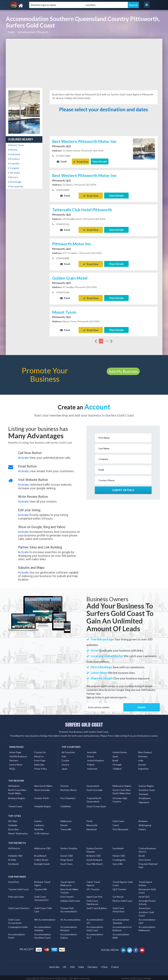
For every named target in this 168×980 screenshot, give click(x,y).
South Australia (94, 788)
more (109, 340)
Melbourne (66, 820)
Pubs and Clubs (16, 895)
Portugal (117, 763)
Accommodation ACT (95, 935)
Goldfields (66, 805)
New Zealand (145, 751)
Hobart (142, 828)
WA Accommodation (45, 918)
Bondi (142, 854)
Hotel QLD (144, 895)
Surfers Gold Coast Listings (136, 977)
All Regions (14, 784)
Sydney (38, 820)
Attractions (145, 907)
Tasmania (143, 793)
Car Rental (118, 895)
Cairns (116, 824)
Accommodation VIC (95, 920)
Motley (13, 150)
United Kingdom (95, 759)
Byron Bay (13, 828)
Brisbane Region (17, 797)
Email (62, 161)
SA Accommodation (70, 918)
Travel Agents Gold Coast (123, 882)
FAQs (12, 767)
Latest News (16, 763)
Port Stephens (68, 797)
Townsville (66, 828)
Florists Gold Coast (122, 899)
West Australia (42, 788)
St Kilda (12, 858)
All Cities (13, 820)
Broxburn (14, 159)
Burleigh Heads (42, 862)
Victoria (64, 784)
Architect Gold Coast (146, 912)
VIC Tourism (93, 888)
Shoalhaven (145, 797)
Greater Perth (42, 797)
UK (65, 965)
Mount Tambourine (18, 832)
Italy (64, 755)
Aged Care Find (94, 895)
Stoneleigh (15, 182)
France (91, 755)
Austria (142, 763)
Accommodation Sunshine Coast (43, 935)
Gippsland (144, 801)
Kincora (13, 177)
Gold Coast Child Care (43, 908)
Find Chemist (67, 895)
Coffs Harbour (42, 832)
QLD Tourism (119, 888)
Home (11, 32)
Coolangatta (119, 858)
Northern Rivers (69, 788)
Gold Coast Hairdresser (92, 901)
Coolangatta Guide (18, 926)
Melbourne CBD (42, 847)
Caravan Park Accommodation (69, 908)
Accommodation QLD (147, 920)
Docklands (14, 862)
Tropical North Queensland (94, 798)
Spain (115, 755)
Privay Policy (41, 767)
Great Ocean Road (96, 805)
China (104, 965)
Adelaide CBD (15, 854)
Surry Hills (118, 862)
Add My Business (123, 370)
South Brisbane (94, 858)
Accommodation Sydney (69, 935)
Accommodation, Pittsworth (33, 32)
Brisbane (143, 820)
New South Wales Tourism (69, 889)
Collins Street (41, 858)
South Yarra (66, 862)
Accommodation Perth (17, 935)
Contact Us (40, 751)
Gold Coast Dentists (19, 907)
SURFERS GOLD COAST (84, 723)
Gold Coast (118, 820)
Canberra (39, 824)
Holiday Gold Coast (70, 899)
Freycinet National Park (148, 864)
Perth (89, 820)
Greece (65, 763)
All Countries (68, 751)
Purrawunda (16, 186)
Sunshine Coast (147, 788)
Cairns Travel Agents (93, 882)
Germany (143, 755)
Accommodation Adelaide (43, 927)
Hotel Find (13, 880)
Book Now (81, 161)
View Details (100, 161)
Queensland (93, 784)
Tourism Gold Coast (18, 888)
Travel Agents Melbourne (68, 882)
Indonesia (92, 767)
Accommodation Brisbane (69, 927)
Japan (64, 767)
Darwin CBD (67, 854)
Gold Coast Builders (97, 907)
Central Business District (147, 848)
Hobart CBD (119, 854)
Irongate (14, 168)
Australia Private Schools (147, 901)
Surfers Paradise (69, 847)
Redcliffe (39, 828)
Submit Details (123, 489)
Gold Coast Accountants (15, 920)
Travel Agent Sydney (145, 882)
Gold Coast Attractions (119, 908)
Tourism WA (41, 888)
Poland (91, 763)
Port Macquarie (120, 828)
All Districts (14, 847)
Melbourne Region (122, 784)
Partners (14, 759)
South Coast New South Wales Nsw (122, 790)
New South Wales (43, 784)
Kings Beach (67, 858)
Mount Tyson (16, 145)
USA (72, 965)
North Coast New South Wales (17, 790)
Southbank (118, 847)
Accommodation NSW (121, 935)
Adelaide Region (43, 805)
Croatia (65, 759)
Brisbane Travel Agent (42, 882)
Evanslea (14, 163)
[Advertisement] (84, 63)
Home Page (15, 751)
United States (120, 751)
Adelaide (13, 824)
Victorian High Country (120, 798)
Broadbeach (40, 854)
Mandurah (92, 828)
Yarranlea (14, 173)
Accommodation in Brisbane (122, 927)
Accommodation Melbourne (147, 927)
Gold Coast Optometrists (41, 897)
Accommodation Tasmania (121, 920)
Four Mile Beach (95, 862)
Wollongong (145, 824)
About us (39, 755)
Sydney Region (146, 784)
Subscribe (39, 763)
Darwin (64, 824)
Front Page (40, 759)
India (141, 759)
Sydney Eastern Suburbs (94, 848)
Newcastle (92, 824)
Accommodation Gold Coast (95, 927)
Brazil (115, 759)
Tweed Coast (15, 805)
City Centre (145, 858)
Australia (92, 751)
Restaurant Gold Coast (147, 889)
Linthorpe (14, 154)
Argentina (143, 767)
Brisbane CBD (94, 854)
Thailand (117, 767)
